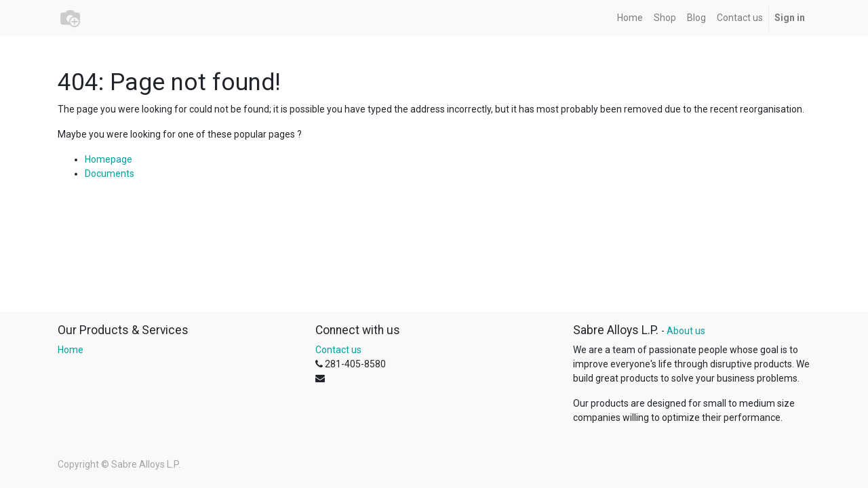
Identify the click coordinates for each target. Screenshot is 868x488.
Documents (110, 174)
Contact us (338, 350)
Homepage (108, 159)
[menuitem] (630, 18)
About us (686, 331)
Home (71, 350)
